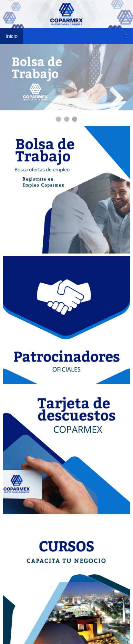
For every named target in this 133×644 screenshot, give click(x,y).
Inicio (12, 36)
